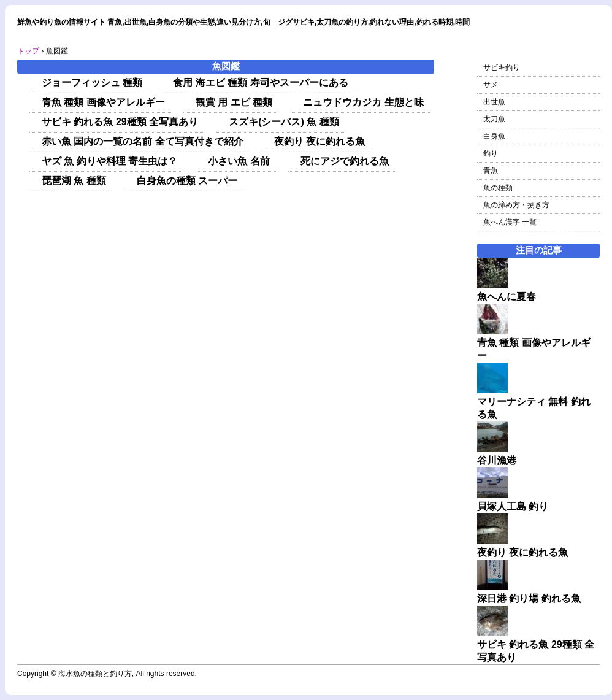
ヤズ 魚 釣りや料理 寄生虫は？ (109, 161)
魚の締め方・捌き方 (516, 205)
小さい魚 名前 (239, 161)
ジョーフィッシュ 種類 (92, 83)
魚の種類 (498, 188)
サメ (491, 85)
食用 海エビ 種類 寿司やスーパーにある (260, 83)
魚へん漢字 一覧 (510, 222)
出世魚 (494, 102)
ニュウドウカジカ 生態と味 (363, 102)
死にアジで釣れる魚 (346, 161)
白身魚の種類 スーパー (187, 181)
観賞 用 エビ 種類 (234, 102)
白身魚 (494, 136)
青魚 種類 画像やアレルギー (103, 102)
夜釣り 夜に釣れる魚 (319, 141)
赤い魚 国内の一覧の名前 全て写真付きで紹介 (143, 141)
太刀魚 (494, 119)
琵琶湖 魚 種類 (74, 181)
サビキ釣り (502, 67)
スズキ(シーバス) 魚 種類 (284, 122)
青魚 (491, 171)
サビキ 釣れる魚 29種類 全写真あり (120, 122)
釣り (491, 153)
